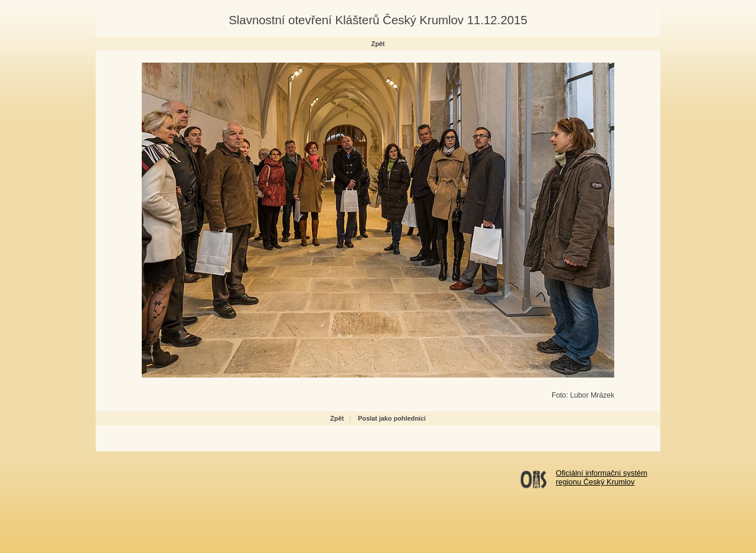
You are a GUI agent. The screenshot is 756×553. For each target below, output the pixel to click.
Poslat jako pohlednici (392, 418)
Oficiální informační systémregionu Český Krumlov (602, 477)
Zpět (378, 44)
